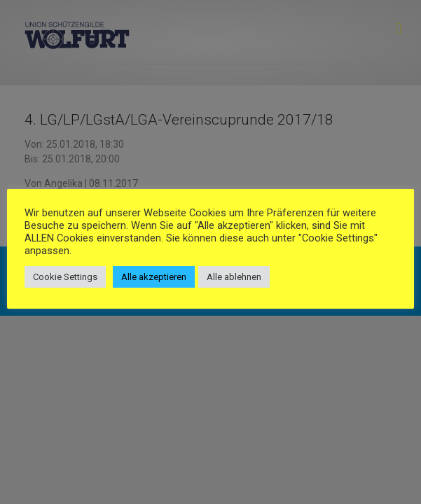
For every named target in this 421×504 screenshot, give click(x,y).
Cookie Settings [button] (65, 277)
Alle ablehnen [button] (234, 277)
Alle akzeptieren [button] (154, 277)
